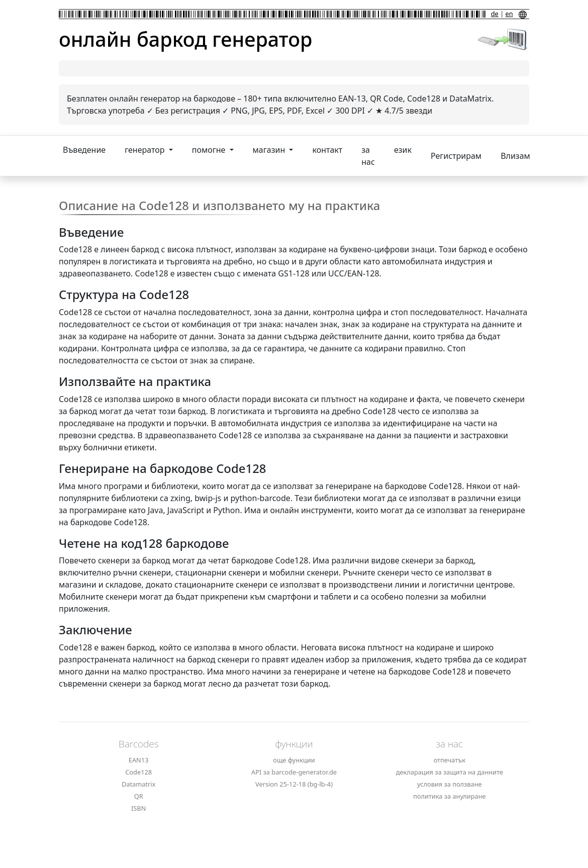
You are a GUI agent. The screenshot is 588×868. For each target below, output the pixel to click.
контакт (327, 150)
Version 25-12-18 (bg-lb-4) (294, 784)
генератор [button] (145, 150)
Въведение (84, 150)
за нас (368, 156)
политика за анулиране (450, 796)
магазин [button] (270, 150)
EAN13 (139, 760)
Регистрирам (456, 156)
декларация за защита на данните (450, 772)
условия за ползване (449, 784)
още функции (294, 760)
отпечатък (450, 760)
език (403, 150)
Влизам (515, 156)
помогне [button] (210, 150)
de (495, 14)
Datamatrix (138, 784)
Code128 (138, 772)
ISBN (138, 808)
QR (139, 796)
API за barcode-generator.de (294, 772)
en (509, 14)
